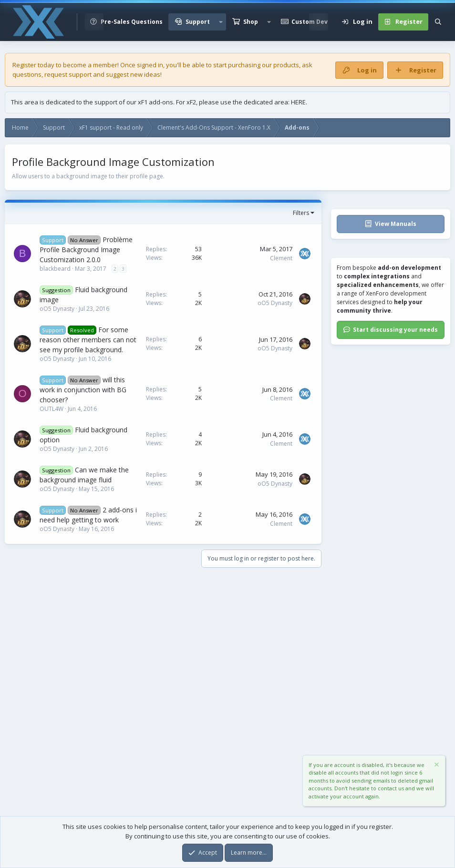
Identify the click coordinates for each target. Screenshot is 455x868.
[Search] (438, 22)
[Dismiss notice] (436, 766)
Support (198, 22)
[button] (221, 22)
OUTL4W (52, 409)
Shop (251, 22)
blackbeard (55, 269)
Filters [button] (301, 213)
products (286, 65)
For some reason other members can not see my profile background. (88, 340)
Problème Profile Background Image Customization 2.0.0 (86, 250)
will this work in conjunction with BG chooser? (83, 390)
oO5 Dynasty (57, 309)
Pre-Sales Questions (132, 22)
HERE (298, 102)
